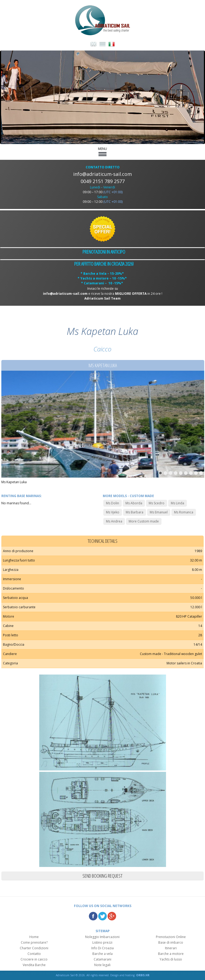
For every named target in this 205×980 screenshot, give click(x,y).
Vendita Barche (34, 965)
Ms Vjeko (113, 512)
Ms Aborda (134, 503)
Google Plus (112, 916)
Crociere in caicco (34, 959)
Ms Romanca (184, 512)
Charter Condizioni (34, 948)
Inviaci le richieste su (103, 288)
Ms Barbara (135, 512)
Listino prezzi (102, 942)
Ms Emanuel (159, 512)
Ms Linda (178, 503)
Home (34, 937)
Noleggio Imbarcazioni (102, 937)
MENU (102, 151)
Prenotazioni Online (171, 937)
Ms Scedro (157, 503)
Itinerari (171, 948)
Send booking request (102, 876)
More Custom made (144, 521)
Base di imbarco (171, 942)
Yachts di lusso (171, 959)
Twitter (102, 916)
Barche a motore (171, 954)
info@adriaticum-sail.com (102, 174)
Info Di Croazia (102, 948)
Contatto (34, 954)
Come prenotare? (34, 942)
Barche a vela (102, 954)
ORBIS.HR (143, 975)
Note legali (102, 965)
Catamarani (102, 959)
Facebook (93, 916)
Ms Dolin (113, 503)
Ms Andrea (114, 521)
